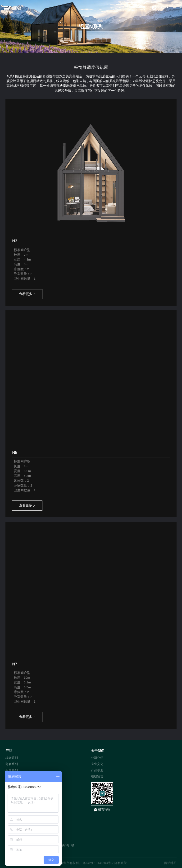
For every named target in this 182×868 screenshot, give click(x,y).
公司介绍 (97, 758)
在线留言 (97, 776)
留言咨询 (102, 810)
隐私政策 (121, 863)
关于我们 (98, 751)
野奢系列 (12, 764)
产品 (9, 751)
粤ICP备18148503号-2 (98, 863)
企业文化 (97, 764)
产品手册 (97, 770)
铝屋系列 (12, 770)
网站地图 (170, 863)
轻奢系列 (12, 758)
